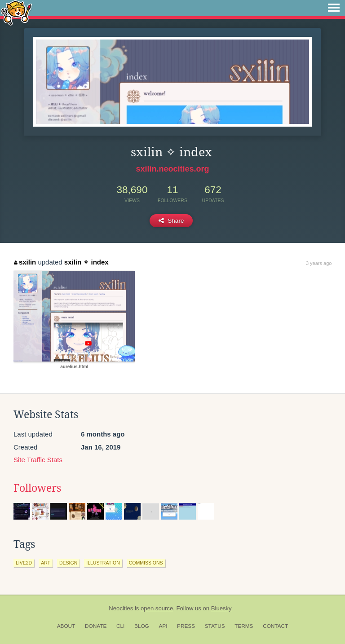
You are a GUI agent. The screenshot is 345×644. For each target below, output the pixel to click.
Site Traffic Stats (38, 460)
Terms (244, 626)
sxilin (25, 262)
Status (215, 626)
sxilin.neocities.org (172, 169)
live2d (24, 563)
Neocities (121, 608)
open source (157, 608)
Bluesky (221, 608)
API (163, 626)
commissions (146, 563)
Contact (275, 626)
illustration (103, 563)
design (68, 563)
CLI (120, 626)
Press (186, 626)
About (66, 626)
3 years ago (319, 263)
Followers (37, 488)
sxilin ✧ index (86, 262)
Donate (96, 626)
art (46, 563)
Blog (142, 626)
